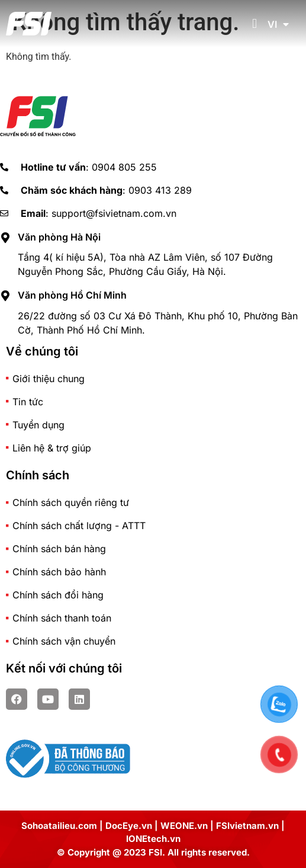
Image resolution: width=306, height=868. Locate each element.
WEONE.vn (184, 826)
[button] (254, 24)
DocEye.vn (129, 826)
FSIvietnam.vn (247, 826)
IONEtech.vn (153, 839)
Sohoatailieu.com (59, 826)
